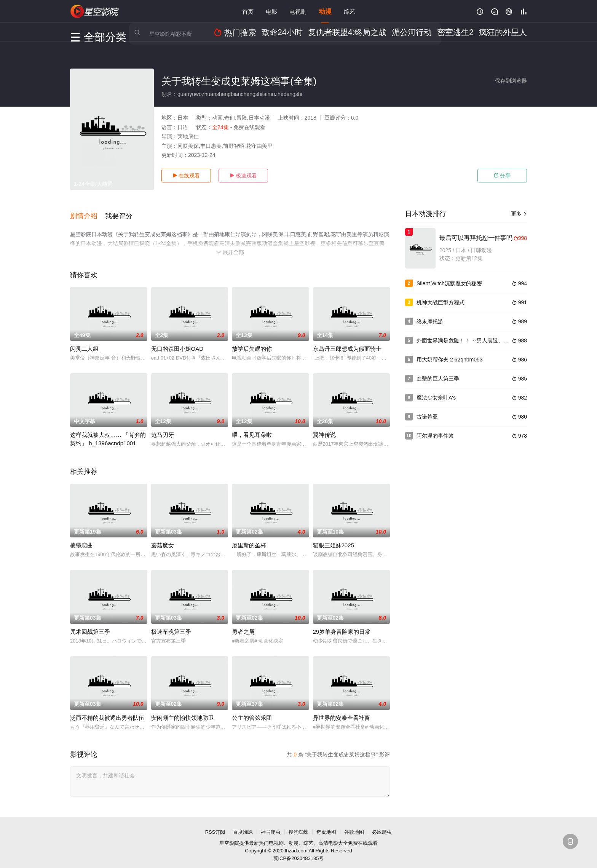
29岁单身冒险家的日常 (342, 626)
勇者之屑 (243, 626)
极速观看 (243, 176)
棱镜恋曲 (81, 540)
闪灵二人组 (84, 343)
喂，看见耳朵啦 (252, 429)
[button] (88, 213)
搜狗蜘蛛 (298, 826)
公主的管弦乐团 (252, 712)
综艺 (350, 11)
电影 (271, 11)
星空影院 (229, 838)
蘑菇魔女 (163, 540)
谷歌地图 (354, 826)
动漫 (325, 11)
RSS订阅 (215, 826)
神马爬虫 (271, 826)
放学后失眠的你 (252, 343)
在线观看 (186, 176)
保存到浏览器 (511, 81)
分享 (502, 176)
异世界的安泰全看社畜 (342, 712)
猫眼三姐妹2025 (334, 540)
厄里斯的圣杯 (249, 540)
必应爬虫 (382, 826)
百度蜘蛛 (243, 826)
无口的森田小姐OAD (177, 343)
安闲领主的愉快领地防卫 (183, 712)
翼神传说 (324, 429)
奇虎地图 (326, 826)
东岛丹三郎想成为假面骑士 (347, 343)
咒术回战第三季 (90, 626)
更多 (519, 214)
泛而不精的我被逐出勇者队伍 (107, 712)
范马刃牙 (163, 429)
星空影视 (95, 11)
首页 (248, 11)
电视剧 (298, 11)
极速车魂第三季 (171, 626)
